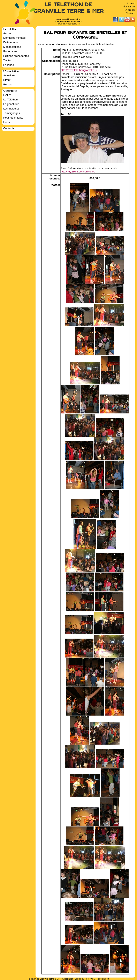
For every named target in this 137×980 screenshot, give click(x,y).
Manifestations (12, 47)
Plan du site (129, 6)
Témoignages (12, 113)
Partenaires (10, 51)
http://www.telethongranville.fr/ (79, 70)
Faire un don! (103, 979)
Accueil (131, 3)
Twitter (7, 60)
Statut (7, 80)
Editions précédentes (16, 56)
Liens (7, 122)
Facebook (9, 65)
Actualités (9, 75)
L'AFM (7, 95)
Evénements (11, 42)
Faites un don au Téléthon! (68, 24)
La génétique (11, 104)
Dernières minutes (14, 38)
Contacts (131, 13)
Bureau (8, 84)
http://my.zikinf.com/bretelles (78, 172)
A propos (130, 10)
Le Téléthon (10, 100)
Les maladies (11, 109)
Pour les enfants (13, 118)
